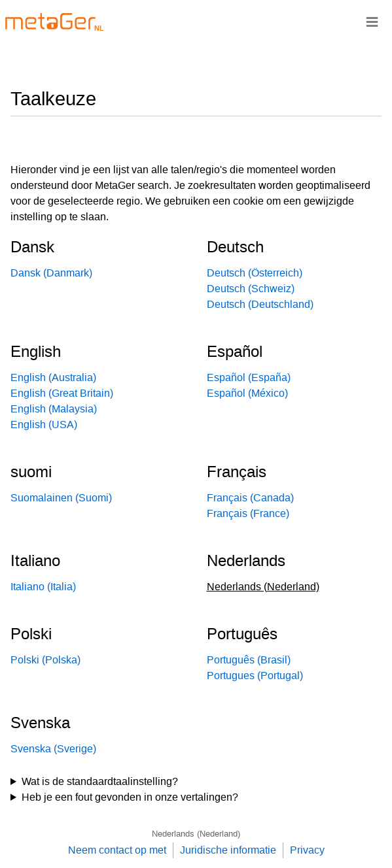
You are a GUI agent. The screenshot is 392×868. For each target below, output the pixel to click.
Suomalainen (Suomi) (61, 498)
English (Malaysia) (54, 409)
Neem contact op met (117, 850)
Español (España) (249, 377)
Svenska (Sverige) (53, 749)
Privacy (307, 850)
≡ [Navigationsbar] (372, 21)
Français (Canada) (250, 498)
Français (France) (248, 513)
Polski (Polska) (45, 660)
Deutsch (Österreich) (255, 273)
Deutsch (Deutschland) (260, 304)
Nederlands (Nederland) (196, 834)
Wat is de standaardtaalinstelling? (100, 781)
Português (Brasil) (249, 660)
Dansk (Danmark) (51, 273)
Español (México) (247, 393)
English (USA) (44, 425)
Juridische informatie (228, 850)
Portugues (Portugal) (255, 676)
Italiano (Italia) (43, 587)
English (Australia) (53, 377)
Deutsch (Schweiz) (251, 289)
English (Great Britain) (62, 393)
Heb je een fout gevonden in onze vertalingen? (130, 797)
